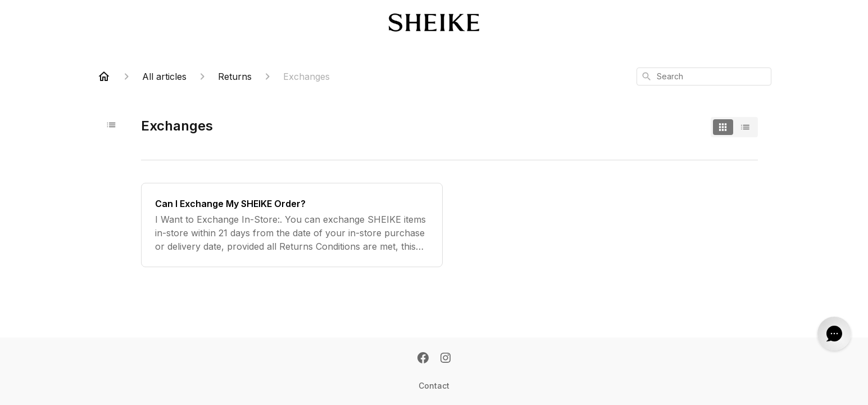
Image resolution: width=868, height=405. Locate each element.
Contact (434, 386)
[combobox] (704, 76)
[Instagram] (446, 359)
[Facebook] (423, 359)
